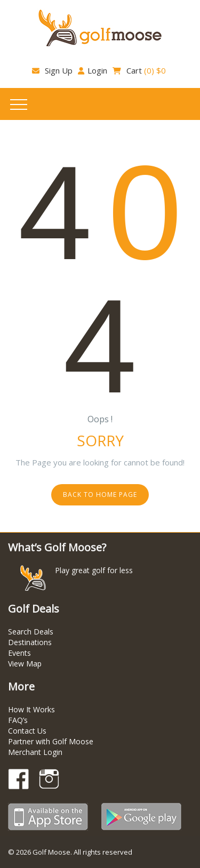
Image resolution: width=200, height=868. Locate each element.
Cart (139, 70)
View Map (25, 664)
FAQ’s (18, 720)
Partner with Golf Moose (51, 741)
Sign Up (52, 70)
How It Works (31, 709)
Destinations (30, 642)
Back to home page (100, 495)
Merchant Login (35, 752)
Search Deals (31, 632)
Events (19, 653)
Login (93, 70)
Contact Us (27, 731)
